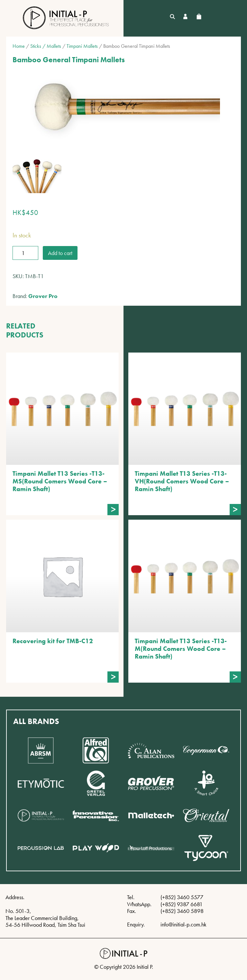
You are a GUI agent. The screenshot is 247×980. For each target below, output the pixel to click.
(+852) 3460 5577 (182, 897)
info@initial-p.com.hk (183, 924)
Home (19, 46)
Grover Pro (43, 296)
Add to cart (60, 253)
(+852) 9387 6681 (182, 904)
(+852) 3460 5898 (182, 911)
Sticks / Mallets (46, 46)
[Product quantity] (25, 253)
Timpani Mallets (82, 46)
